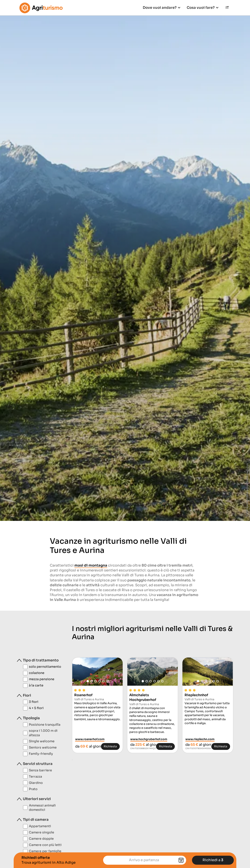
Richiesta (110, 746)
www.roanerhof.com (90, 739)
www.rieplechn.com (200, 739)
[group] (97, 672)
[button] (88, 681)
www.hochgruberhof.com (149, 739)
